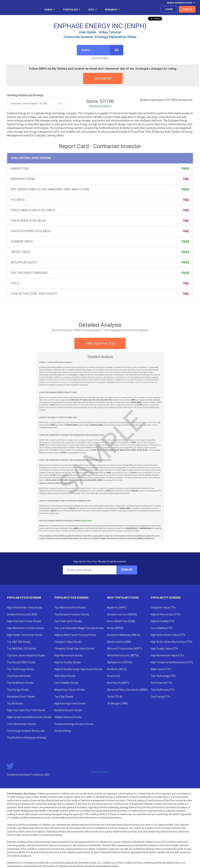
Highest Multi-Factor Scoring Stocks (75, 635)
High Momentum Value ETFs (167, 655)
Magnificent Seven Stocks (70, 690)
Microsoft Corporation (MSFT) (125, 649)
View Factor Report (100, 106)
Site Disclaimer (100, 772)
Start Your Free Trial (100, 343)
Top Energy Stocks (18, 690)
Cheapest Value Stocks (68, 642)
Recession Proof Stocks (21, 697)
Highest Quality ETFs (163, 621)
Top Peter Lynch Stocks (68, 621)
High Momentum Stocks (69, 655)
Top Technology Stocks (21, 669)
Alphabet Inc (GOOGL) (120, 662)
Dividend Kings (63, 731)
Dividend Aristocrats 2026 (22, 614)
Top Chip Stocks (64, 697)
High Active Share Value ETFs (168, 635)
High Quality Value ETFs (164, 649)
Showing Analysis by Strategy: (25, 95)
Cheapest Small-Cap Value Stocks (74, 649)
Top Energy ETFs (161, 697)
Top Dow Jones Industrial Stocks (26, 655)
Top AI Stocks (15, 703)
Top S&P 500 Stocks (19, 642)
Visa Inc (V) (114, 676)
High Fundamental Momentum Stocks (29, 717)
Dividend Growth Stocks (68, 710)
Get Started (103, 78)
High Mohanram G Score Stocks (26, 628)
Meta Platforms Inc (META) (123, 655)
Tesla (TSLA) (115, 697)
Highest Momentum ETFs (166, 614)
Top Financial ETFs (162, 683)
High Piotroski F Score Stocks (24, 621)
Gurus (50, 10)
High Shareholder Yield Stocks (25, 608)
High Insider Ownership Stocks (25, 635)
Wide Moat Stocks (65, 676)
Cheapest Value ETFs (163, 608)
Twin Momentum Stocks (21, 724)
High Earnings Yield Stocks (70, 703)
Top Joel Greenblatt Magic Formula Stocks (79, 628)
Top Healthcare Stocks (20, 683)
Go (116, 50)
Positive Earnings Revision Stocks (74, 724)
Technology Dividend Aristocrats (26, 731)
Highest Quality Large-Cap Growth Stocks (79, 669)
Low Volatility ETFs (162, 628)
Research (112, 10)
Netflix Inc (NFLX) (117, 669)
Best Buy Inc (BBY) (118, 683)
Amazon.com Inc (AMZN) (122, 614)
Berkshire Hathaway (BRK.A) (124, 635)
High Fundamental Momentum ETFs (172, 662)
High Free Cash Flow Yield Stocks (26, 710)
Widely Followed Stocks (68, 717)
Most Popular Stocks (123, 598)
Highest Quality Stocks (68, 662)
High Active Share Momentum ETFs (172, 642)
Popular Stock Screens (24, 598)
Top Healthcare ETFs (163, 690)
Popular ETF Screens (166, 598)
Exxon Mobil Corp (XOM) (121, 621)
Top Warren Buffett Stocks (70, 608)
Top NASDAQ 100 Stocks (22, 649)
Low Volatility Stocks (66, 683)
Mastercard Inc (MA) (119, 642)
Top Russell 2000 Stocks (21, 662)
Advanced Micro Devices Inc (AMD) (127, 690)
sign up (187, 9)
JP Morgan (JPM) (117, 703)
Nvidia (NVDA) (115, 628)
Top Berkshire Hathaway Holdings (27, 738)
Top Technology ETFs (163, 676)
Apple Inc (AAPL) (117, 608)
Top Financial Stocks (19, 676)
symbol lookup (100, 58)
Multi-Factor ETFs (161, 669)
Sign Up (127, 570)
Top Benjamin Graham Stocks (72, 614)
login (169, 9)
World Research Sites (181, 3)
